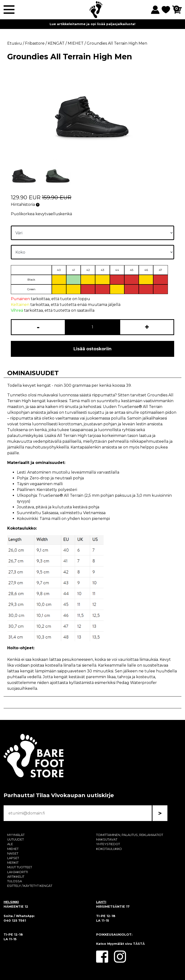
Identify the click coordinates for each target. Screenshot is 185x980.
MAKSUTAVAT (107, 839)
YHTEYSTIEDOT (108, 844)
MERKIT (13, 863)
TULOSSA (15, 881)
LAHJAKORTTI (18, 872)
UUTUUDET (16, 839)
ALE (10, 844)
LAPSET (13, 858)
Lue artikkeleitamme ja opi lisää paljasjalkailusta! (92, 24)
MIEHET (13, 849)
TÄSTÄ (139, 944)
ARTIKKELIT (16, 877)
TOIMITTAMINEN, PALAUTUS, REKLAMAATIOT (130, 835)
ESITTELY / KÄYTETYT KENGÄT (30, 886)
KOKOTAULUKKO (109, 849)
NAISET (13, 853)
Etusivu (15, 43)
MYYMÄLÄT (16, 835)
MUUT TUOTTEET (20, 867)
